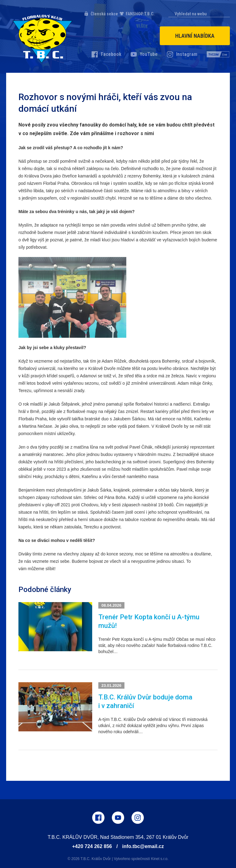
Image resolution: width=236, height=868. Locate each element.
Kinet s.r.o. (160, 859)
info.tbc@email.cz (143, 846)
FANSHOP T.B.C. (140, 14)
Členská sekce (104, 14)
